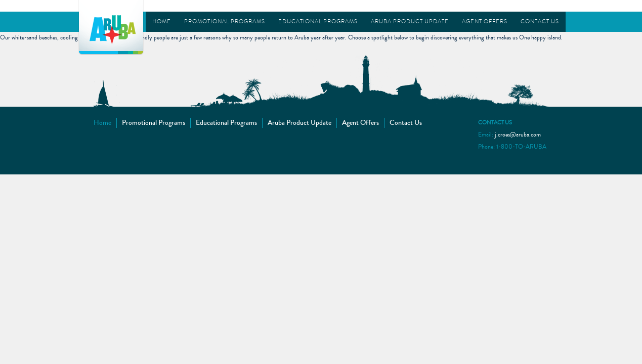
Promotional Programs (225, 21)
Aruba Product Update (410, 21)
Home (162, 21)
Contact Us (540, 21)
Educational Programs (318, 21)
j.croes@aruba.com (518, 135)
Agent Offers (485, 21)
